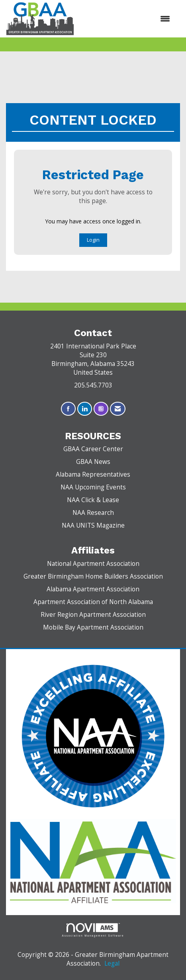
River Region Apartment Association (93, 615)
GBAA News (93, 462)
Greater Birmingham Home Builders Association (93, 576)
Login (93, 240)
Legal (112, 963)
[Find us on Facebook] (68, 409)
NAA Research (93, 513)
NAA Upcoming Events (93, 487)
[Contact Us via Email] (118, 409)
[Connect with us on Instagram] (101, 409)
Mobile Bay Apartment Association (93, 627)
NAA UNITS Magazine (93, 525)
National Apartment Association (93, 564)
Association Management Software (93, 930)
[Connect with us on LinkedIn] (85, 409)
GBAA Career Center (93, 449)
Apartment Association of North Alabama (93, 602)
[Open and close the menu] (126, 19)
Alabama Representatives (93, 474)
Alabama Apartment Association (93, 589)
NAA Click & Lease (93, 500)
